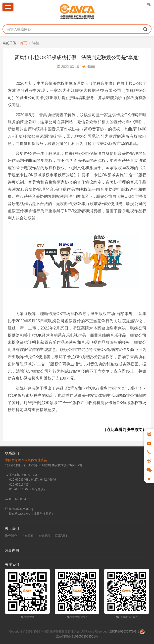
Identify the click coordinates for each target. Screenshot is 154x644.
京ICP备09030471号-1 (124, 632)
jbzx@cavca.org (20, 514)
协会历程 (44, 536)
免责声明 (12, 550)
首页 (23, 43)
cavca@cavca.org (21, 509)
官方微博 (27, 617)
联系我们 (61, 536)
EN (149, 5)
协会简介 (11, 536)
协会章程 (28, 536)
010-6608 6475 (19, 499)
